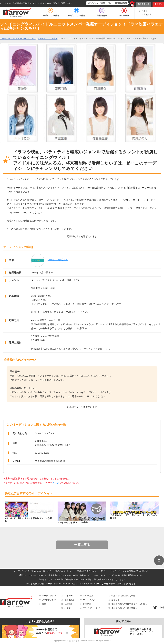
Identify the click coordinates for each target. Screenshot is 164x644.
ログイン (158, 4)
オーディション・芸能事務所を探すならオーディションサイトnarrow (26, 3)
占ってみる (121, 3)
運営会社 (115, 600)
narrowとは (88, 596)
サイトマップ (89, 600)
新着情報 (68, 604)
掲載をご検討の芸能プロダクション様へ (129, 604)
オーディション (49, 596)
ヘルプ (144, 11)
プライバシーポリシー (93, 608)
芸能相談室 (146, 14)
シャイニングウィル (58, 259)
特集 (44, 604)
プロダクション (49, 600)
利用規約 (87, 604)
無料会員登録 (143, 4)
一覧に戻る (82, 545)
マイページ (69, 596)
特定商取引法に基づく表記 (123, 596)
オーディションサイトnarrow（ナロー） (79, 641)
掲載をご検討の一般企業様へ (124, 608)
